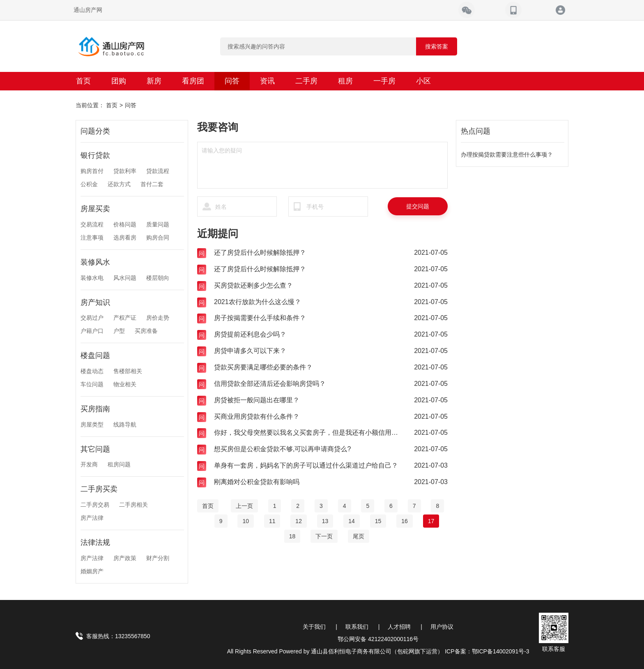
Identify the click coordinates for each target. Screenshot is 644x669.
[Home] (208, 506)
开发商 (89, 464)
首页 (83, 81)
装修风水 (95, 262)
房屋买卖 (95, 209)
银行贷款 (95, 155)
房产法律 (92, 518)
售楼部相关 (128, 371)
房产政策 (125, 558)
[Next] (324, 536)
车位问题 (92, 384)
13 (325, 521)
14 (352, 521)
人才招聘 (399, 627)
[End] (359, 536)
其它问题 (95, 449)
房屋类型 (92, 424)
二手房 (306, 81)
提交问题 (418, 206)
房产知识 (95, 302)
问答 (232, 81)
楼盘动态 (92, 371)
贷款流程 (158, 171)
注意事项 (92, 238)
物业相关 (125, 384)
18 (292, 536)
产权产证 (125, 318)
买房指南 (95, 409)
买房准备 (146, 331)
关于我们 (314, 627)
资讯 (267, 81)
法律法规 (95, 542)
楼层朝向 (158, 278)
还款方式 (119, 184)
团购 (119, 81)
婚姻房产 (92, 571)
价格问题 (125, 224)
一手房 (384, 81)
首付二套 (152, 184)
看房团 (193, 81)
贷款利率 (125, 171)
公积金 (89, 184)
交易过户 (92, 318)
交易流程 (92, 224)
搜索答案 (437, 46)
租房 (345, 81)
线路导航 (125, 424)
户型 (119, 331)
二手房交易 (95, 505)
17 (431, 521)
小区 (423, 81)
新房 (154, 81)
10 (246, 521)
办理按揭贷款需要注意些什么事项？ (507, 155)
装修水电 (92, 278)
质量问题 (158, 224)
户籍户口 (92, 331)
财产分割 (158, 558)
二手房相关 (133, 505)
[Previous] (244, 506)
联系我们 (357, 627)
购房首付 (92, 171)
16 (405, 521)
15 (378, 521)
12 (299, 521)
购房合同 (158, 238)
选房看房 (125, 238)
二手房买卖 (99, 489)
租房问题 (119, 464)
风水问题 (125, 278)
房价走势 (158, 318)
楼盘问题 (95, 355)
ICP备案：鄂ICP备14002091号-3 (487, 651)
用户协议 (442, 627)
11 (272, 521)
